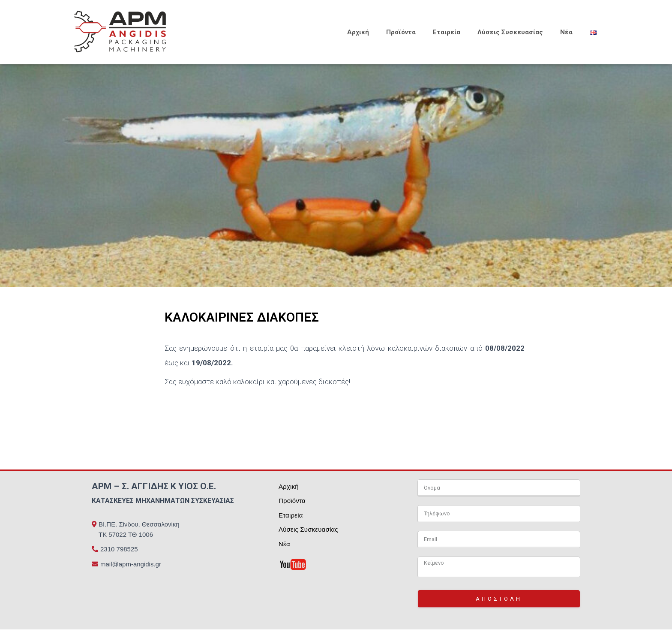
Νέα (566, 32)
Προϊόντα (401, 32)
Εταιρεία (447, 32)
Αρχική (358, 32)
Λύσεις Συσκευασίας (510, 32)
